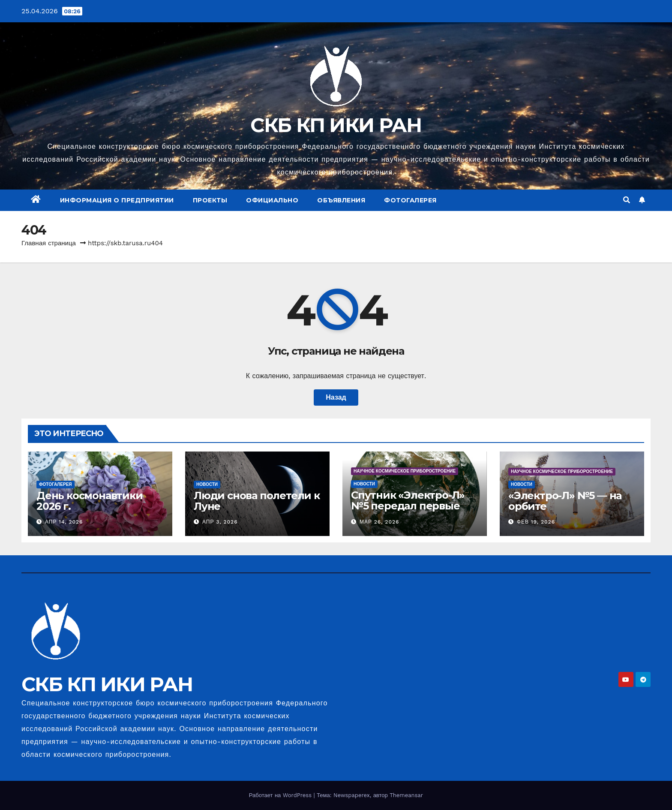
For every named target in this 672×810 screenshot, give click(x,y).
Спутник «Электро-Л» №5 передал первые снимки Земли (408, 506)
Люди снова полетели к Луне (257, 501)
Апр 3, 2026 (220, 522)
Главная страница (49, 243)
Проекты (210, 200)
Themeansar (406, 795)
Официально (272, 200)
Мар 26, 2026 (379, 522)
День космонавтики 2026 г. (90, 501)
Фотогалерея (410, 200)
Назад (336, 397)
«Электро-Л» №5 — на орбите (565, 501)
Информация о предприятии (117, 200)
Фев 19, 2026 (536, 522)
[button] (627, 200)
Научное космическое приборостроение (405, 471)
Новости (207, 484)
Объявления (341, 200)
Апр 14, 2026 (64, 522)
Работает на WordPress (281, 795)
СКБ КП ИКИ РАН (336, 125)
